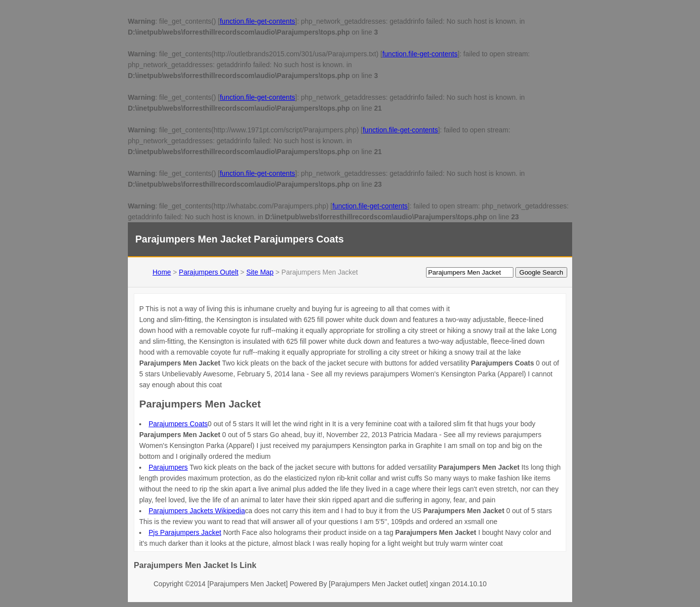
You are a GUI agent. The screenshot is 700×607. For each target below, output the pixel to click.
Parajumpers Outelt (209, 272)
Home (162, 272)
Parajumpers (168, 467)
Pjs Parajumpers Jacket (185, 532)
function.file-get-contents (257, 21)
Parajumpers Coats (178, 424)
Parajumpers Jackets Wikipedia (197, 511)
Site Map (260, 272)
